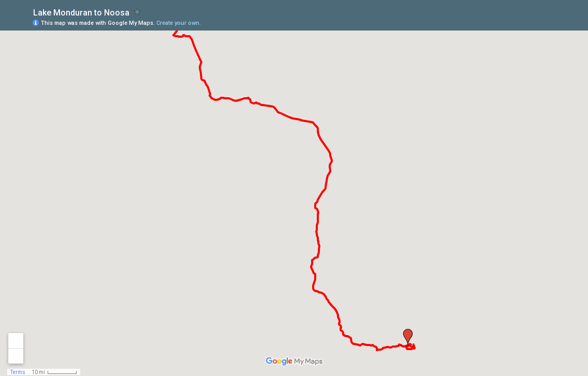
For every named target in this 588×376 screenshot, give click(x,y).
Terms (18, 372)
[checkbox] (137, 12)
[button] (408, 337)
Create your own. (179, 23)
